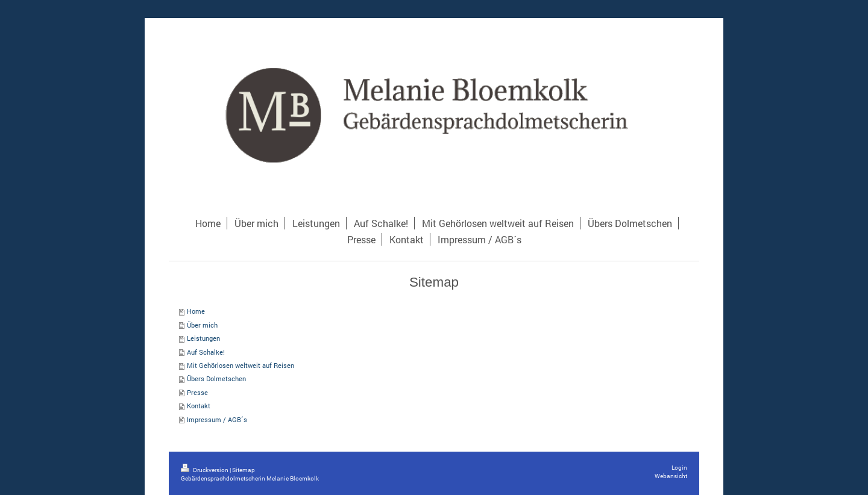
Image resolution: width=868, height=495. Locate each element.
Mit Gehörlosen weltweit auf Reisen (241, 365)
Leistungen (203, 338)
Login (679, 468)
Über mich (202, 325)
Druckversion (205, 470)
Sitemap (244, 470)
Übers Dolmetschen (216, 378)
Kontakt (199, 406)
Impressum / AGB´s (217, 419)
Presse (197, 392)
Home (196, 311)
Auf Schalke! (206, 352)
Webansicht (671, 476)
